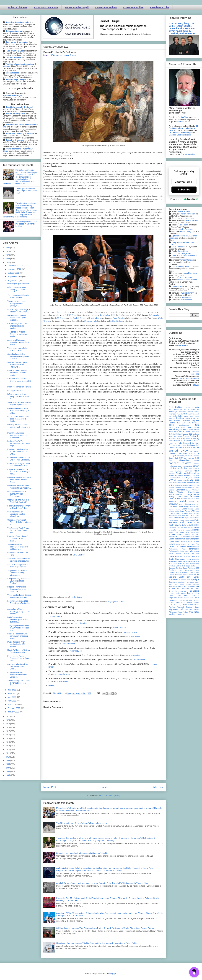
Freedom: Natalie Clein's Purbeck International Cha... (18, 452)
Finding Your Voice (15, 391)
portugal (179, 553)
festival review (180, 485)
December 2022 (15, 266)
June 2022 (12, 693)
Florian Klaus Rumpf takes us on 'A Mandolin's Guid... (18, 419)
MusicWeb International (190, 378)
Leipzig (171, 511)
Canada (181, 447)
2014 (8, 742)
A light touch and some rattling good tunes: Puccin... (17, 289)
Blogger (113, 974)
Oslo (198, 544)
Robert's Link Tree (18, 7)
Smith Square (194, 573)
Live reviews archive (106, 7)
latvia (198, 507)
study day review (176, 584)
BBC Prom (72, 315)
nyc (193, 534)
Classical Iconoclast (195, 373)
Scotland (172, 570)
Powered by (184, 199)
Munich (197, 518)
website (197, 603)
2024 (8, 255)
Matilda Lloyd (186, 300)
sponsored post (184, 580)
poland (171, 553)
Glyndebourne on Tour (177, 494)
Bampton (172, 418)
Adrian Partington (188, 214)
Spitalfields (173, 580)
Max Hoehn (183, 225)
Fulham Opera (194, 488)
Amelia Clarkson (187, 260)
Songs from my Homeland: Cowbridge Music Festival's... (18, 581)
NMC (182, 530)
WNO (191, 612)
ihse (198, 502)
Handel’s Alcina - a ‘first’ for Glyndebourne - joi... (19, 651)
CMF (181, 458)
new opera (172, 528)
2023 (8, 259)
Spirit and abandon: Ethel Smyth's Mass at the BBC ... (19, 381)
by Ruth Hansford (183, 443)
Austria (191, 414)
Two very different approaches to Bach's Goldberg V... (18, 547)
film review (192, 485)
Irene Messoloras (188, 218)
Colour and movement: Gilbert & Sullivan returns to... (19, 522)
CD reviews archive (133, 7)
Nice (178, 530)
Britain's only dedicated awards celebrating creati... (17, 326)
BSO (190, 434)
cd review (181, 451)
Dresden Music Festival (186, 473)
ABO (170, 409)
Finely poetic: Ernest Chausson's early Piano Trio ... (18, 658)
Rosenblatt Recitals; (177, 564)
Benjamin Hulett (91, 321)
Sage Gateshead (193, 566)
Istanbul (188, 504)
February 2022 (14, 708)
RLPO (191, 561)
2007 (8, 768)
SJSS (178, 573)
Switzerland (173, 586)
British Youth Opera (176, 432)
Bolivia (183, 427)
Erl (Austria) (178, 480)
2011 (8, 753)
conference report (175, 466)
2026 (8, 248)
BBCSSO (196, 423)
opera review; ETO (183, 544)
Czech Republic (194, 468)
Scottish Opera (183, 570)
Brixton (178, 434)
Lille (178, 513)
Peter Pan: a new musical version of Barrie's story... (19, 487)
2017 (8, 731)
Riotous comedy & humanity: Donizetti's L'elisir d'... (17, 675)
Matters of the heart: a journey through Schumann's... (17, 494)
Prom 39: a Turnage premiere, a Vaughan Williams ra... (17, 435)
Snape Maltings (175, 575)
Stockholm (173, 582)
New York (180, 528)
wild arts (189, 610)
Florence (185, 488)
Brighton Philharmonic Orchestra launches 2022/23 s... (17, 589)
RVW (197, 564)
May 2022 (12, 697)
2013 (8, 746)
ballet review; (195, 416)
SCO (198, 568)
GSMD (171, 499)
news (197, 527)
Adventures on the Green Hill (186, 409)
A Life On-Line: (189, 407)
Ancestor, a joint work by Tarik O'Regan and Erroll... (18, 667)
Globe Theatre (176, 492)
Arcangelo (172, 414)
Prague (186, 553)
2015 (8, 739)
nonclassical (189, 530)
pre (193, 553)
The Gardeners (183, 589)
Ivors (198, 504)
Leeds (184, 509)
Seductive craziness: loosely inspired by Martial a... (19, 403)
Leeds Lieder (194, 509)
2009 (8, 761)
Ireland (181, 504)
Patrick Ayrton (186, 278)
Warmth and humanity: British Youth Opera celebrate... (17, 318)
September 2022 (15, 277)
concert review (62, 55)
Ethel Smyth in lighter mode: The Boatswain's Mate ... (19, 465)
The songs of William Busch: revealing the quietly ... (17, 334)
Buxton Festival (189, 436)
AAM (197, 407)
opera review (135, 636)
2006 (8, 772)
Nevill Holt (195, 525)
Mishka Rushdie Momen (187, 280)
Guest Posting (181, 499)
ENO (171, 480)
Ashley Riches (116, 321)
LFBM (193, 511)
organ (193, 544)
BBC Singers (61, 318)
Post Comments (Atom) (110, 795)
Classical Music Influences (180, 135)
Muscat (187, 520)
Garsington (180, 490)
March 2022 (13, 704)
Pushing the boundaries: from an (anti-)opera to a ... (19, 427)
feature (189, 482)
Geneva (189, 490)
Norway (188, 534)
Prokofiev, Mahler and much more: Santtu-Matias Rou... (19, 480)
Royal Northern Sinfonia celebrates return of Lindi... (17, 373)
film (186, 485)
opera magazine (193, 539)
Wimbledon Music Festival (179, 612)
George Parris (187, 253)
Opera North (174, 541)
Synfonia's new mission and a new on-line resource (19, 560)
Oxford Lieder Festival (184, 547)
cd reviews (195, 451)
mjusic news (189, 518)
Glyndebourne (193, 492)
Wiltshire (196, 610)
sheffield (172, 573)
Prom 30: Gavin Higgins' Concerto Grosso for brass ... (17, 539)
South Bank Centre (189, 577)
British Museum (194, 430)
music (192, 520)
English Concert (79, 318)
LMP (191, 513)
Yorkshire (181, 614)
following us (77, 597)
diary (197, 471)
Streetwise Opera (193, 582)
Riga (187, 562)
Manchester (179, 518)
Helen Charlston (192, 220)
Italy (194, 504)
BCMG (171, 425)
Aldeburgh (173, 412)
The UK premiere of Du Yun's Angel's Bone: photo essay (82, 823)
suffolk (189, 584)
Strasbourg (182, 582)
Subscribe (184, 190)
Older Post (158, 787)
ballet (175, 416)
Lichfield (172, 513)
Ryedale (172, 566)
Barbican (180, 418)
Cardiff (188, 447)
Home (51, 686)
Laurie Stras (176, 286)
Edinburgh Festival (192, 475)
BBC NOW (186, 423)
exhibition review (180, 482)
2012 (8, 750)
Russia (193, 564)
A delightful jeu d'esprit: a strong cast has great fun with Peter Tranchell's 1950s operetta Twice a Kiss (102, 883)
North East (173, 532)
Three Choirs (175, 596)
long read (182, 516)
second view (194, 570)
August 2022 (13, 280)
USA (191, 598)
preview (174, 556)
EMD (179, 478)
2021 (8, 716)
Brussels (185, 434)
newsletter (172, 530)
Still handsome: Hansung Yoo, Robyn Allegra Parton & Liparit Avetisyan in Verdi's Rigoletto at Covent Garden (105, 928)
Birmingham (174, 427)
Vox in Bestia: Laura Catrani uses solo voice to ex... (19, 596)
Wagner (196, 600)
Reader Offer (174, 559)
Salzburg (172, 568)
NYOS (171, 537)
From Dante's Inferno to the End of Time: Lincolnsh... (19, 459)
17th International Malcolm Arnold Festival (18, 296)
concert (197, 460)
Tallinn (180, 586)
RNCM (197, 561)
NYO (198, 534)
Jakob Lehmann (187, 293)
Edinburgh (179, 475)
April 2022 (12, 701)
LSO (193, 515)
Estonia (186, 480)
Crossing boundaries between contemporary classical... (18, 356)
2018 (8, 727)
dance (171, 471)
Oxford (171, 547)
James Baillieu (184, 212)
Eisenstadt (173, 478)
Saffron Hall (181, 566)
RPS (188, 564)
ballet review (183, 416)
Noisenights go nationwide (18, 284)
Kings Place (189, 506)
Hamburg (172, 501)
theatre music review (177, 593)
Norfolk (196, 530)
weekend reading (175, 605)
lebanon (171, 509)
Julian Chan (183, 251)
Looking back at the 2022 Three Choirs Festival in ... (18, 603)
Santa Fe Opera (189, 568)
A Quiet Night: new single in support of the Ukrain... (19, 311)
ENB (184, 478)
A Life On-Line (175, 407)
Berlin (197, 425)
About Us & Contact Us (46, 7)
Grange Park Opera (179, 497)
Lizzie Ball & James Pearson (183, 256)
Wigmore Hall (176, 609)
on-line (181, 537)
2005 (8, 775)
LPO (188, 515)
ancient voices (193, 412)
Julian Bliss (186, 297)
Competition (184, 460)
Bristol (186, 430)
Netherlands (186, 525)
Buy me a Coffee (188, 154)
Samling (179, 568)
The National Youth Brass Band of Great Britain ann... (18, 530)
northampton (195, 532)
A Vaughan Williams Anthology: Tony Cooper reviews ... (19, 611)
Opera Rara (187, 541)
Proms (73, 55)
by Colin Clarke (190, 439)
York (176, 614)
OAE (175, 537)
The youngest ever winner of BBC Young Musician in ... (18, 628)
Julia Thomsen (186, 229)
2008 (8, 764)
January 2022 (14, 712)
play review (195, 551)
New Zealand (189, 528)
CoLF (197, 458)
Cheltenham (182, 453)
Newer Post (50, 787)
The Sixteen (194, 591)
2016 (8, 735)
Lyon (198, 516)
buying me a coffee (116, 602)
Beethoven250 (184, 425)
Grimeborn (195, 497)
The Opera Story (181, 591)
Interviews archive (160, 7)
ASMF (186, 414)
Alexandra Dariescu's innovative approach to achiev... (18, 342)
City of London (187, 456)
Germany (196, 490)
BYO (178, 445)
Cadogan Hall (193, 445)
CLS (176, 458)
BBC (52, 55)
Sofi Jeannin (154, 315)
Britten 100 (189, 432)
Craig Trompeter (178, 247)
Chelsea (172, 453)
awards (197, 414)
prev (198, 553)
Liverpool (184, 513)
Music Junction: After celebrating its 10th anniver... (16, 644)
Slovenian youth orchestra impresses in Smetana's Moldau (83, 853)
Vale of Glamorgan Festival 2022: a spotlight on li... (19, 566)
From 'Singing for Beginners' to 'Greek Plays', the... (19, 507)
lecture (178, 509)
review (171, 561)
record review (56, 616)
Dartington (179, 471)
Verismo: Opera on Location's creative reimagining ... (16, 514)
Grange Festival (193, 494)
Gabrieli (172, 490)
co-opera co (189, 458)
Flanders (178, 488)
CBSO (194, 447)
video (189, 600)
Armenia (180, 414)
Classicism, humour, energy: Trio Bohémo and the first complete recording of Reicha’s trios (97, 943)
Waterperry (180, 603)
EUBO (197, 480)
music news (185, 522)
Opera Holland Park (177, 539)
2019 (8, 724)
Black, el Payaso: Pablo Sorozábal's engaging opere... (18, 636)
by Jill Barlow (186, 441)
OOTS (192, 537)
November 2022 (15, 269)
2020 (8, 720)
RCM (197, 557)
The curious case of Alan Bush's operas (18, 349)
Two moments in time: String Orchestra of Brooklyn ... (17, 304)
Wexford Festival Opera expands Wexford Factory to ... (17, 365)
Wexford (172, 607)
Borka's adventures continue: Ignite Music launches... (18, 620)
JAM (170, 506)
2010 (8, 757)
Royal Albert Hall (107, 315)
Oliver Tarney (186, 231)
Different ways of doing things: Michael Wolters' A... (18, 397)
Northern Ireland (176, 534)
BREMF (172, 430)
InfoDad (196, 385)
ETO (192, 480)
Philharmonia (174, 551)
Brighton (179, 430)
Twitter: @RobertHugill (77, 7)
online (186, 537)
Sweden (196, 584)
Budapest (196, 434)
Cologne (172, 460)
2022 (8, 263)
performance (194, 549)
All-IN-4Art (182, 412)
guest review (194, 499)
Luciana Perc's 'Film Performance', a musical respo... (19, 443)
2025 (8, 251)
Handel (182, 501)
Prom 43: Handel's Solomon (19, 387)
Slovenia (185, 573)
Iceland (191, 502)
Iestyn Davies (96, 318)
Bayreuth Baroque (182, 420)
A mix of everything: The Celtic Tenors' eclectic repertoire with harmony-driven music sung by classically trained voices (182, 28)
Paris (184, 549)
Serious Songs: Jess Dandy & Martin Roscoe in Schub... (19, 683)
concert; (197, 464)
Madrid (171, 518)
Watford (189, 603)
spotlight (195, 579)
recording (196, 559)
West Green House (191, 605)
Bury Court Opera (175, 436)
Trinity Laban (189, 596)
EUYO (171, 483)
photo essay (184, 551)
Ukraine (186, 598)
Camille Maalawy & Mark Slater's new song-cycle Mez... (18, 411)
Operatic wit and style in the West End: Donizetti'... (19, 501)
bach (170, 416)
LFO (198, 511)
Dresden (172, 473)
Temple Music (189, 586)
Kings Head (178, 506)
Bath (170, 420)
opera (197, 537)
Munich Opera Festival (176, 520)
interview (173, 504)
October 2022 (14, 273)
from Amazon (183, 345)
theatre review (193, 593)
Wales (171, 603)
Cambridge (173, 447)
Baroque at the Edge (192, 418)
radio (188, 557)
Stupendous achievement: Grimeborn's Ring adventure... (18, 573)
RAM (193, 557)
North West (184, 532)
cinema (179, 456)
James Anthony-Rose (180, 267)
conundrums (187, 466)
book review (193, 427)
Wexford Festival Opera (188, 607)
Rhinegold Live (180, 561)
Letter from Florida (183, 511)
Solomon (59, 312)
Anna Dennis (118, 318)
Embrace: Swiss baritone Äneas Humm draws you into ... (19, 472)
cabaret (184, 445)
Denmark (188, 471)
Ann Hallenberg (191, 273)
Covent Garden (180, 468)
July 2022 (12, 690)
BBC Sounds (79, 555)
